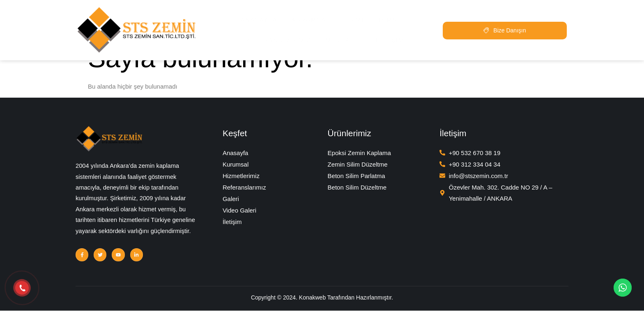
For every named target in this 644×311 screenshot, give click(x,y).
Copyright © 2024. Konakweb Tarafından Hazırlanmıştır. (322, 299)
